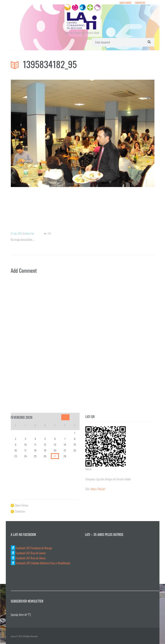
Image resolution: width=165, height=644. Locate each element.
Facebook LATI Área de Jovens (28, 553)
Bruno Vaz (30, 233)
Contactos (140, 3)
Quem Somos (125, 3)
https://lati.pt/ (98, 489)
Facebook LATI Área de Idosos (28, 558)
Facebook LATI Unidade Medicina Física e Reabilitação (41, 563)
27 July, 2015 (16, 233)
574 (49, 234)
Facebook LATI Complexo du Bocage (31, 548)
